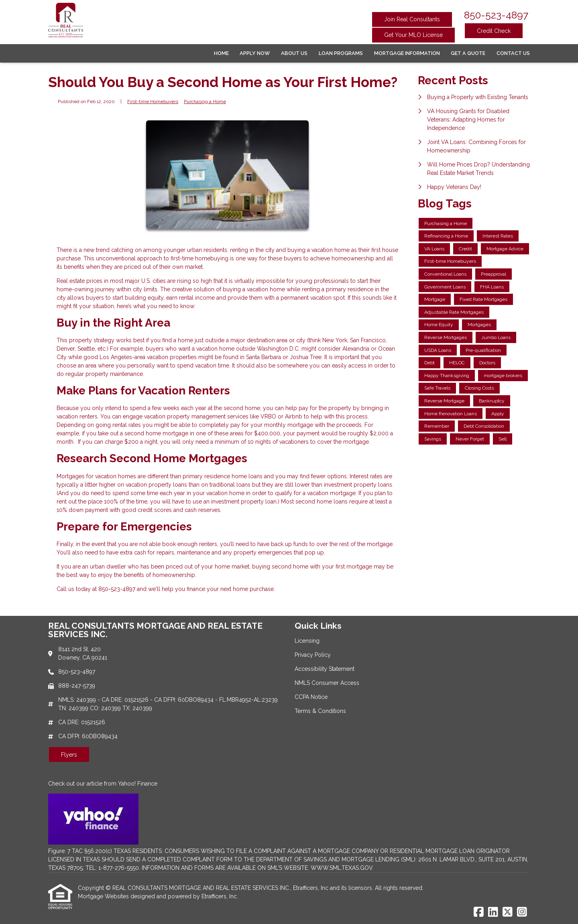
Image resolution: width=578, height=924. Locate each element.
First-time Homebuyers (153, 102)
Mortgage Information (407, 53)
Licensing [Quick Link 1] (307, 641)
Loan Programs (341, 53)
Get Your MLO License (413, 35)
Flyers (69, 755)
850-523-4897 (496, 15)
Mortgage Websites (104, 896)
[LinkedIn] (493, 912)
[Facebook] (479, 912)
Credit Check (494, 31)
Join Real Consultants (412, 19)
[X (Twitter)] (508, 912)
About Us (294, 53)
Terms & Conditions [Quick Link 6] (320, 711)
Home (221, 53)
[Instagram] (522, 912)
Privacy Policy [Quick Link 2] (313, 655)
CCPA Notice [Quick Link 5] (311, 697)
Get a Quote (468, 53)
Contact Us (513, 53)
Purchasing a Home (205, 102)
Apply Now (255, 53)
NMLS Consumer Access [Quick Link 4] (327, 683)
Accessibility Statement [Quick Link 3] (325, 669)
